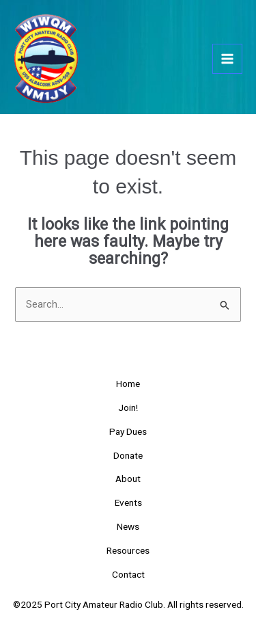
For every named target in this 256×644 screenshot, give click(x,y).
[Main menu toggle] (227, 59)
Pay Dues (128, 431)
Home (128, 384)
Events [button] (128, 502)
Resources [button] (128, 550)
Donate (128, 455)
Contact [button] (128, 574)
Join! (128, 407)
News (128, 526)
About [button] (128, 479)
